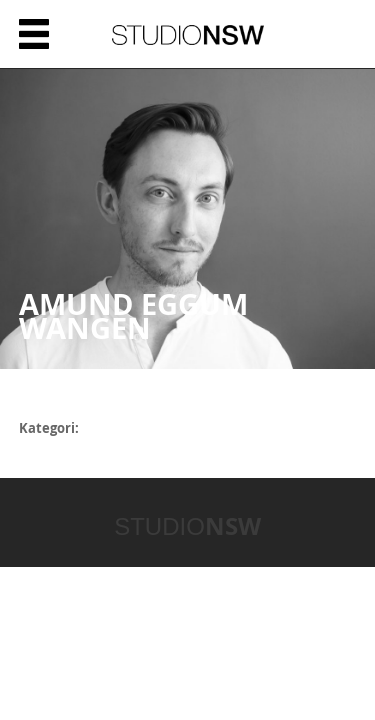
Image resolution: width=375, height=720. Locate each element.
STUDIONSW (188, 35)
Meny (34, 34)
